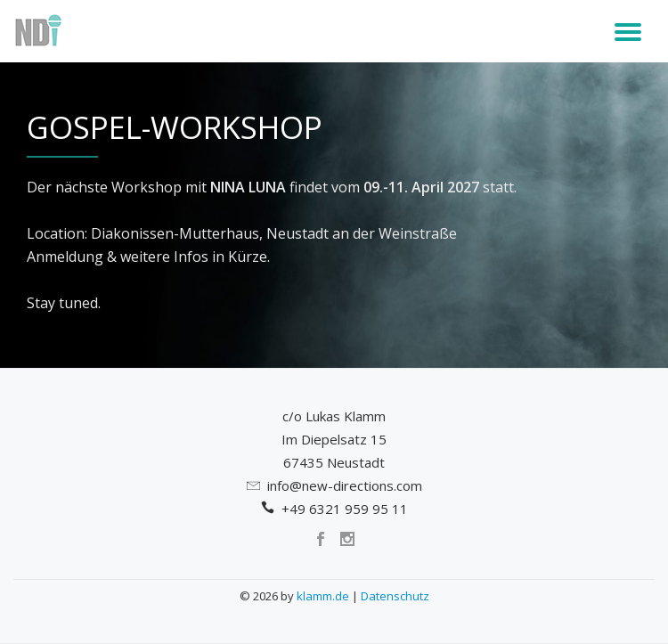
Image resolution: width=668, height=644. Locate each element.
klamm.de (323, 596)
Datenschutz (395, 596)
